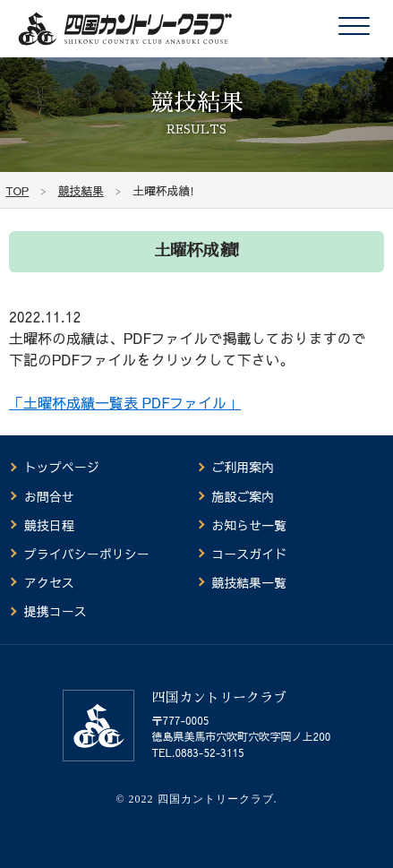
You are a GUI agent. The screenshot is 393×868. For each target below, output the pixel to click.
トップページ (62, 467)
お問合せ (49, 496)
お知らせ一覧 (249, 525)
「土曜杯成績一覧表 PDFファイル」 (125, 402)
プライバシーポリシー (87, 554)
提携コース (56, 611)
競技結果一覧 (249, 582)
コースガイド (249, 554)
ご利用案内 (243, 467)
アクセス (49, 582)
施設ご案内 (243, 496)
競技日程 (49, 525)
